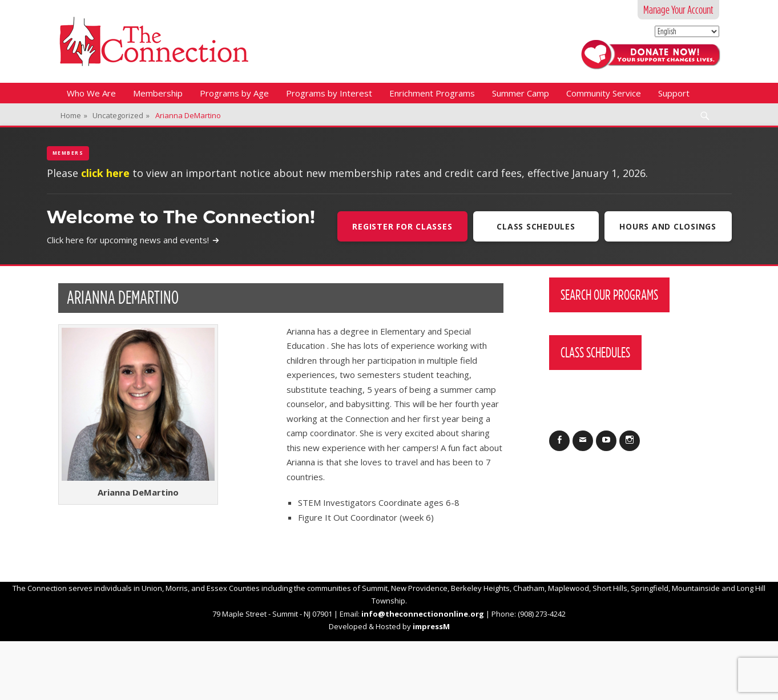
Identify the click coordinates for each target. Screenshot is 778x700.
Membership (158, 93)
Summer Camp (521, 93)
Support (674, 93)
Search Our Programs (609, 295)
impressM (431, 626)
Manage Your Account (678, 10)
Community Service (604, 93)
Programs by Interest (329, 93)
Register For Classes (402, 226)
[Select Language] (687, 31)
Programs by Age (234, 93)
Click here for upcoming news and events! (133, 240)
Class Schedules (535, 226)
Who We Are (91, 93)
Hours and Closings (668, 226)
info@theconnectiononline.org (423, 614)
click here (105, 173)
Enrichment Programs (432, 93)
